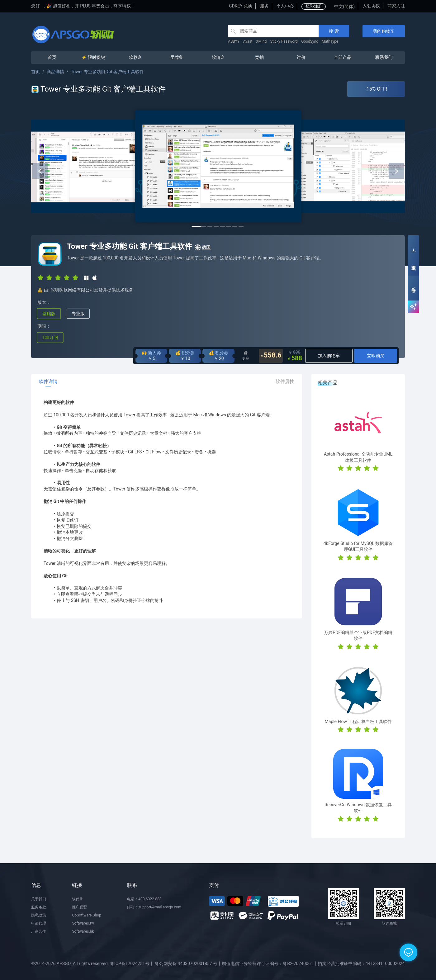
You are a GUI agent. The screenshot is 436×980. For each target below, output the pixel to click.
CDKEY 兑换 (241, 6)
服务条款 (39, 907)
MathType (330, 41)
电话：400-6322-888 (144, 899)
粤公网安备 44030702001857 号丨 (188, 963)
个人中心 (285, 6)
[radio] (40, 277)
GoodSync (310, 41)
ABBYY (234, 41)
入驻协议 (371, 6)
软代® (77, 899)
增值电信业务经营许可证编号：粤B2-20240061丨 (270, 963)
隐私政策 (39, 915)
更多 (246, 356)
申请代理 (39, 923)
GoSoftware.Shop (86, 915)
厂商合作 (39, 931)
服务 (264, 6)
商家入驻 (396, 6)
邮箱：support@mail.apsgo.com (154, 907)
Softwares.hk (83, 931)
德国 (202, 248)
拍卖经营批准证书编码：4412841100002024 (361, 963)
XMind (261, 41)
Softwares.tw (83, 923)
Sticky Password (284, 41)
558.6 (271, 356)
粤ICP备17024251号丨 (132, 963)
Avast (248, 41)
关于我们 (39, 899)
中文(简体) (344, 7)
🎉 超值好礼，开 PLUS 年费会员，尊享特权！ (91, 6)
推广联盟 (79, 907)
